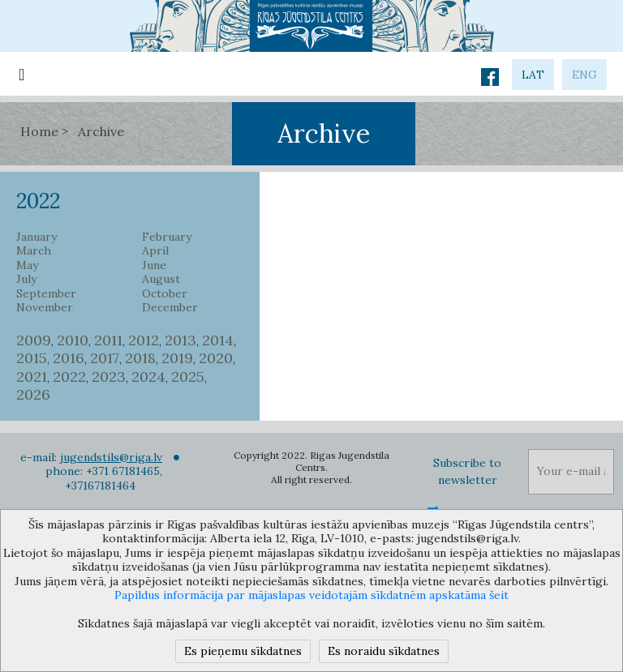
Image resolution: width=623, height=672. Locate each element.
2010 (73, 340)
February (167, 237)
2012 (144, 340)
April (155, 251)
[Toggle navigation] (21, 74)
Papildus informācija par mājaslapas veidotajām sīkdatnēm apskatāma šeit (311, 595)
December (170, 308)
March (34, 251)
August (161, 279)
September (46, 294)
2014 (218, 340)
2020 (216, 358)
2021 (32, 377)
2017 (105, 358)
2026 (33, 394)
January (37, 237)
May (27, 265)
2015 (32, 358)
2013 (180, 340)
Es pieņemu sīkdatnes (243, 651)
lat (533, 75)
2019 (177, 358)
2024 (148, 377)
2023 (109, 377)
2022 (69, 377)
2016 (69, 358)
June (154, 265)
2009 (34, 340)
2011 (108, 340)
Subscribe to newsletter (467, 471)
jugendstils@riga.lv (111, 457)
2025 (188, 377)
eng (584, 75)
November (45, 308)
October (165, 294)
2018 (140, 358)
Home (39, 131)
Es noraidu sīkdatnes (384, 651)
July (26, 279)
